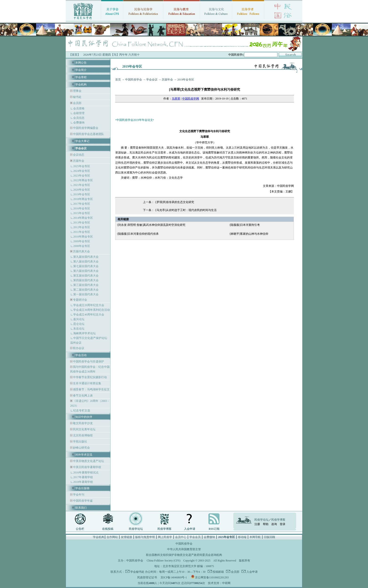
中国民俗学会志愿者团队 (88, 134)
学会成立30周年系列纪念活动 (92, 310)
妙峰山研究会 (81, 448)
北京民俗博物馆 (82, 435)
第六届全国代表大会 (86, 271)
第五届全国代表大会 (86, 276)
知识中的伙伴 (84, 417)
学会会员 (195, 537)
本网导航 (255, 537)
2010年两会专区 (83, 237)
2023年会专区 (82, 176)
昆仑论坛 (79, 324)
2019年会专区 (82, 194)
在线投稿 (108, 529)
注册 (257, 524)
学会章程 (81, 77)
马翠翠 (176, 99)
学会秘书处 (137, 572)
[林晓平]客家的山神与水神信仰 (249, 234)
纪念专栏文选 (82, 411)
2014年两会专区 (83, 218)
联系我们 (81, 508)
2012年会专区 (82, 227)
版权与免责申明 (145, 537)
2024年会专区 (82, 171)
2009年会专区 (82, 241)
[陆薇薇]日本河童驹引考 (245, 225)
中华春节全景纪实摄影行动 (90, 377)
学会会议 (152, 80)
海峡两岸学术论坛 (84, 333)
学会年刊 (78, 495)
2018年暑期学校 (83, 482)
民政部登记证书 (147, 577)
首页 (118, 80)
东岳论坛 (79, 329)
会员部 (77, 103)
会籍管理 (79, 113)
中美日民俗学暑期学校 (87, 467)
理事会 (77, 91)
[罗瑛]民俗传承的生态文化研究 (175, 202)
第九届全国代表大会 (86, 257)
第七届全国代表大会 (86, 266)
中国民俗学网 (191, 99)
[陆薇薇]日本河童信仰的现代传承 (138, 234)
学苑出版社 (80, 442)
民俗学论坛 (136, 529)
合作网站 (112, 537)
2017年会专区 (82, 204)
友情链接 (126, 537)
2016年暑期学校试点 (86, 473)
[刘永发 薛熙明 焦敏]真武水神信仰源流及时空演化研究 (151, 225)
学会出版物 (82, 488)
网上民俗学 (165, 537)
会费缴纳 (79, 123)
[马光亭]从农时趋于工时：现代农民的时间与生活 (186, 210)
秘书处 (77, 97)
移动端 (242, 537)
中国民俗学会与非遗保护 (88, 361)
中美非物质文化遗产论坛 (88, 461)
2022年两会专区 (83, 180)
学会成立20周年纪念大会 (89, 305)
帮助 (266, 524)
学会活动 (81, 355)
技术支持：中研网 (219, 583)
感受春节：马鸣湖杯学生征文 (91, 389)
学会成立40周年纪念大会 (89, 315)
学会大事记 (82, 141)
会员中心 (181, 537)
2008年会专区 (82, 246)
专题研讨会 (80, 300)
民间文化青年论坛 (84, 429)
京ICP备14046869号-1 (174, 577)
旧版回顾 (269, 537)
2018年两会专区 (83, 199)
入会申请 (190, 529)
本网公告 (81, 63)
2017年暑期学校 (83, 477)
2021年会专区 (82, 185)
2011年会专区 (82, 232)
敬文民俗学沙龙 (82, 423)
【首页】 (75, 55)
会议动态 (78, 155)
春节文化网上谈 (82, 396)
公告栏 (80, 529)
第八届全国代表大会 (86, 261)
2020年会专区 (82, 190)
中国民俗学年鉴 (82, 501)
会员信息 (79, 118)
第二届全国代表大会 (86, 290)
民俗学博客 (165, 529)
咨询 (274, 524)
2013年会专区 (82, 223)
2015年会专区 (82, 213)
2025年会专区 (82, 166)
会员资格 (79, 108)
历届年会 (79, 161)
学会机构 (81, 85)
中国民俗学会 (134, 80)
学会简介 (81, 70)
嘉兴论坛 (79, 319)
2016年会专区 (82, 208)
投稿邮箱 (218, 572)
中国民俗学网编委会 (85, 128)
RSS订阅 (214, 529)
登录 (283, 524)
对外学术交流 (84, 455)
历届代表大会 (81, 251)
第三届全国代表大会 (86, 285)
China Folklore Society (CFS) (164, 561)
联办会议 (78, 348)
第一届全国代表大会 (86, 294)
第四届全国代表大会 (86, 280)
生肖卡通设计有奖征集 (87, 383)
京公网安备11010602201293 (212, 577)
